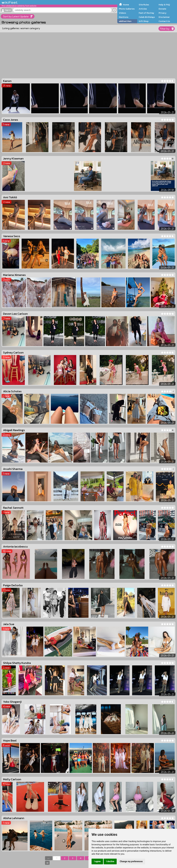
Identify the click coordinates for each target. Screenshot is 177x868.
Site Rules (144, 5)
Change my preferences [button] (131, 861)
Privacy (163, 13)
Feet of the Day (146, 13)
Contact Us (164, 21)
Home (126, 5)
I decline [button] (110, 861)
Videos (122, 13)
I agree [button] (97, 861)
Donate (162, 9)
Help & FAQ (164, 5)
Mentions (124, 17)
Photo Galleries (127, 9)
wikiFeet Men (125, 21)
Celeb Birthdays (147, 17)
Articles (143, 9)
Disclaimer (164, 17)
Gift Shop (144, 21)
